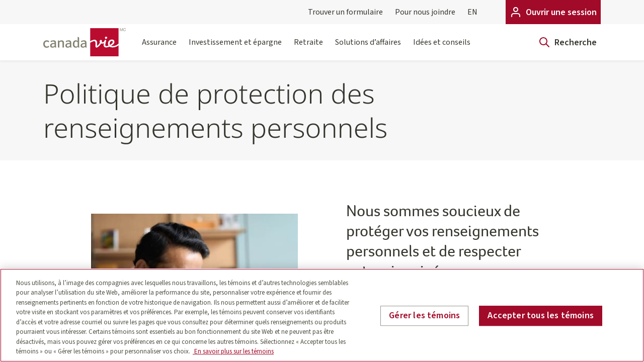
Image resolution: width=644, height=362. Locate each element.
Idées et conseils (442, 49)
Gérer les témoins (424, 315)
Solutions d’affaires (368, 49)
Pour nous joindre (425, 12)
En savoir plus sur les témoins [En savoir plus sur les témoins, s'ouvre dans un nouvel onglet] (233, 351)
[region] (322, 315)
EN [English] (472, 12)
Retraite (308, 49)
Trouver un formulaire (345, 12)
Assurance (159, 49)
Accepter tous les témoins (541, 315)
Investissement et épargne (235, 49)
